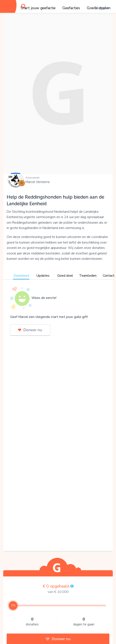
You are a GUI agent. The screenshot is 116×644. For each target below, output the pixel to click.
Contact (109, 276)
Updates (43, 276)
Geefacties (71, 8)
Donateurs (21, 276)
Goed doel (65, 276)
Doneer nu (30, 330)
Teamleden (88, 276)
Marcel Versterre (38, 182)
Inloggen (101, 8)
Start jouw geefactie (38, 8)
